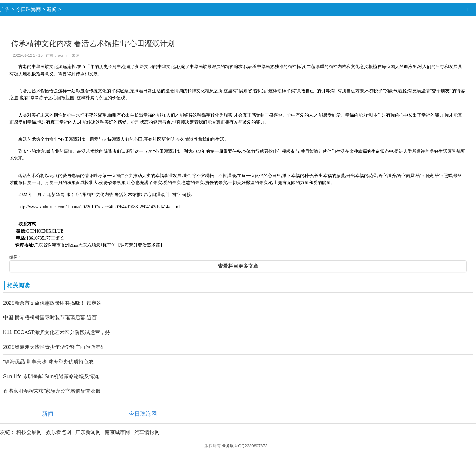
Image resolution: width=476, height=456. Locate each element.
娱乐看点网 (59, 432)
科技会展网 (29, 432)
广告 (5, 9)
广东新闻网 (88, 432)
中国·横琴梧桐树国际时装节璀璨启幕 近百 (50, 317)
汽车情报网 (147, 432)
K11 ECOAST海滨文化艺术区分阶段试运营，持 (57, 332)
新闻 (52, 9)
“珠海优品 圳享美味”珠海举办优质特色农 (48, 362)
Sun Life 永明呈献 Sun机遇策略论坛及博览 (51, 376)
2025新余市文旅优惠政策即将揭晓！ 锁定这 (52, 303)
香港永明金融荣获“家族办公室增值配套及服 (52, 391)
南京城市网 (117, 432)
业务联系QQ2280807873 (245, 446)
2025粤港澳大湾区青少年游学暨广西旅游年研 (54, 347)
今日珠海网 (28, 9)
